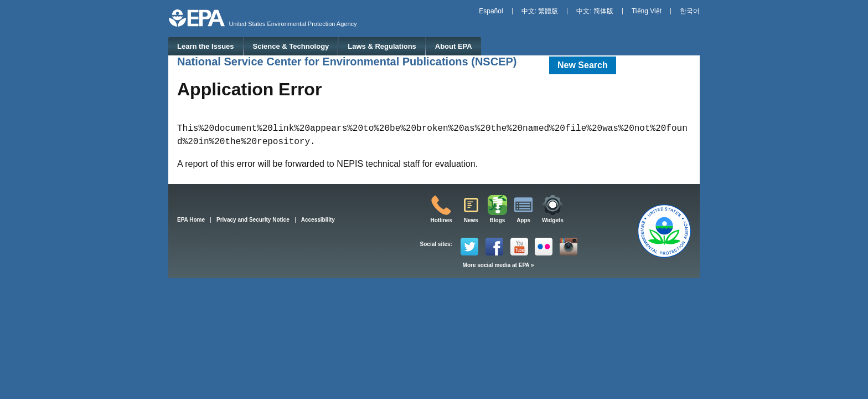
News (471, 220)
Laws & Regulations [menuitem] (382, 46)
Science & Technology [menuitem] (291, 46)
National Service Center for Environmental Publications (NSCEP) (347, 62)
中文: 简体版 (595, 11)
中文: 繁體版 (540, 11)
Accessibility (318, 220)
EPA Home (191, 220)
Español (491, 11)
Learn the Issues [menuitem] (206, 46)
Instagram (569, 247)
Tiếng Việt (647, 11)
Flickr (544, 247)
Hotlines (441, 220)
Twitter (469, 247)
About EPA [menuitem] (454, 46)
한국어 (690, 11)
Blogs (498, 220)
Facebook (494, 247)
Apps (523, 220)
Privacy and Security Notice (253, 220)
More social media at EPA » (498, 265)
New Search (583, 65)
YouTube (519, 247)
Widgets (553, 220)
